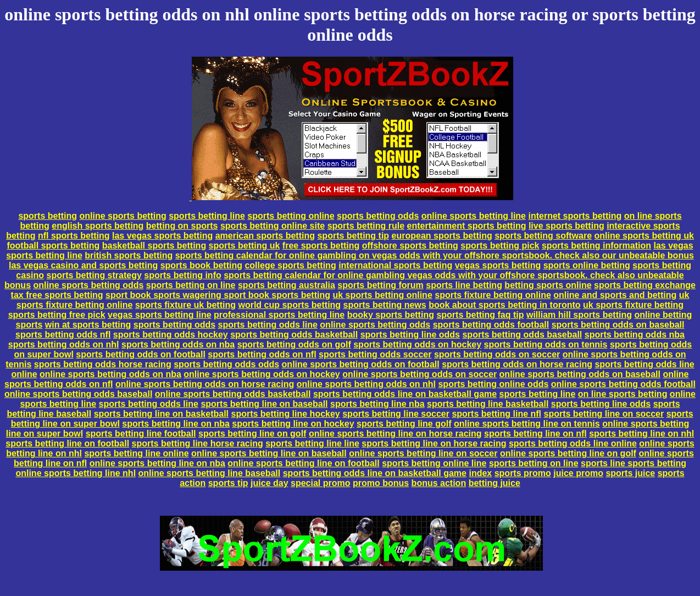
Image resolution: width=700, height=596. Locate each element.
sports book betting (201, 265)
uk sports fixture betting (633, 305)
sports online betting (587, 265)
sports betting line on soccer (604, 414)
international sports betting (395, 265)
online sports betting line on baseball (269, 453)
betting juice (495, 483)
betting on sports (182, 226)
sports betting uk (245, 245)
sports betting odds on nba (178, 344)
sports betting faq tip (480, 315)
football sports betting (53, 245)
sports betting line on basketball (161, 414)
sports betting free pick (57, 315)
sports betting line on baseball (264, 404)
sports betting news (385, 305)
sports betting (48, 216)
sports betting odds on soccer (497, 354)
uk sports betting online (382, 295)
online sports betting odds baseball (78, 394)
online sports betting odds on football (361, 364)
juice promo (578, 473)
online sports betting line (474, 216)
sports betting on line (191, 285)
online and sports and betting (615, 295)
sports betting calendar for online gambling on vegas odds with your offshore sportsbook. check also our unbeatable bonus (435, 255)
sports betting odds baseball (522, 335)
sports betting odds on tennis (546, 344)
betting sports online (548, 285)
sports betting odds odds (226, 364)
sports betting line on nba (176, 424)
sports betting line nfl (496, 414)
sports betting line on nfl (535, 434)
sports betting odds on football (141, 354)
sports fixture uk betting (185, 305)
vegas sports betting (498, 265)
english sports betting (98, 226)
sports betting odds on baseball (618, 325)
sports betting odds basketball (294, 335)
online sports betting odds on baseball (580, 374)
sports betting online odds (493, 384)
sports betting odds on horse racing (517, 364)
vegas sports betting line (159, 315)
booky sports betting (391, 315)
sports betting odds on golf (294, 344)
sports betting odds (378, 216)
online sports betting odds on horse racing (205, 384)
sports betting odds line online (573, 443)
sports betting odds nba (635, 335)
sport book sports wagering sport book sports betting (218, 295)
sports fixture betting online (493, 295)
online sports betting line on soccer (423, 453)
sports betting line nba (377, 404)
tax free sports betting (57, 295)
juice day (269, 483)
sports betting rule (366, 226)
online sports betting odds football (623, 384)
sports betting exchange (645, 285)
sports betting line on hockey (293, 424)
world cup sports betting (289, 305)
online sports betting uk (644, 236)
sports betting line (207, 216)
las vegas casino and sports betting (83, 265)
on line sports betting (623, 394)
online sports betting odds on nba (110, 374)
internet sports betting (575, 216)
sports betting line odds (410, 335)
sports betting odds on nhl (64, 344)
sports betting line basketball (488, 404)
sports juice (630, 473)
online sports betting (123, 216)
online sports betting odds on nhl (366, 384)
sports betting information (596, 245)
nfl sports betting (74, 236)
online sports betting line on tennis (527, 424)
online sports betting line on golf (568, 453)
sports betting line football (141, 434)
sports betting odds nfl (63, 335)
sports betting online (291, 216)
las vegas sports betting (162, 236)
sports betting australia (287, 285)
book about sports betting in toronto (504, 305)
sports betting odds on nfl (262, 354)
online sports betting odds (89, 285)
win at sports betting (88, 325)
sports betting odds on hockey (417, 344)
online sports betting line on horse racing (395, 434)
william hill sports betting (579, 315)
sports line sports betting (634, 463)
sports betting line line (312, 443)
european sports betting (442, 236)
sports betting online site (273, 226)
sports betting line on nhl (641, 434)
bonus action (439, 483)
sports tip (228, 483)
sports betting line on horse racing (434, 443)
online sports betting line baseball (210, 473)
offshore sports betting (410, 245)
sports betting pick (500, 245)
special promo (320, 483)
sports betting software (543, 236)
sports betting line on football (67, 443)
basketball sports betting (154, 245)
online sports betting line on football (303, 463)
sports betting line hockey (286, 414)
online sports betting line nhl (76, 473)
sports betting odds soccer (375, 354)
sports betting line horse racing (198, 443)
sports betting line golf (404, 424)
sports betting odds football (491, 325)
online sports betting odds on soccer (420, 374)
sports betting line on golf (252, 434)
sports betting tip (353, 236)
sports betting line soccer (396, 414)
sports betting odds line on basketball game (405, 394)
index (480, 473)
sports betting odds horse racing (103, 364)
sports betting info (182, 275)
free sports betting (321, 245)
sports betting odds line (268, 325)
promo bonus (381, 483)
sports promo (523, 473)
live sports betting (566, 226)
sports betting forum (380, 285)
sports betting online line (434, 463)
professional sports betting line (279, 315)
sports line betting (464, 285)
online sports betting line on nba (157, 463)
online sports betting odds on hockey (262, 374)
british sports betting (129, 255)
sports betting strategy (94, 275)
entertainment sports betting (467, 226)
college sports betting (290, 265)
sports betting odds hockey (171, 335)
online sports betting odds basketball (233, 394)
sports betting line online (136, 453)
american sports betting (265, 236)
